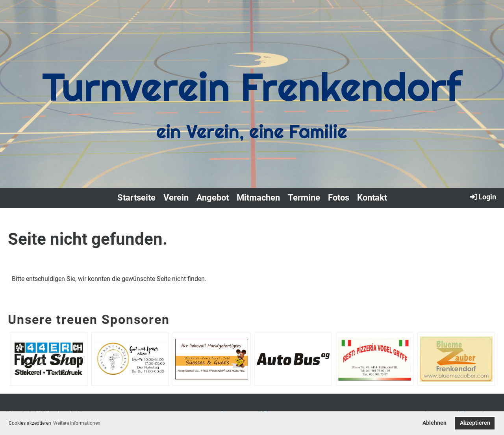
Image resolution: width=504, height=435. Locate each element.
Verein (176, 198)
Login (483, 197)
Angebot (213, 198)
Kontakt (372, 198)
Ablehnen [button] (435, 423)
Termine (304, 198)
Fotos (339, 198)
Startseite (136, 198)
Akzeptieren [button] (475, 423)
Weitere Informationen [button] (77, 423)
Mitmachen (258, 198)
